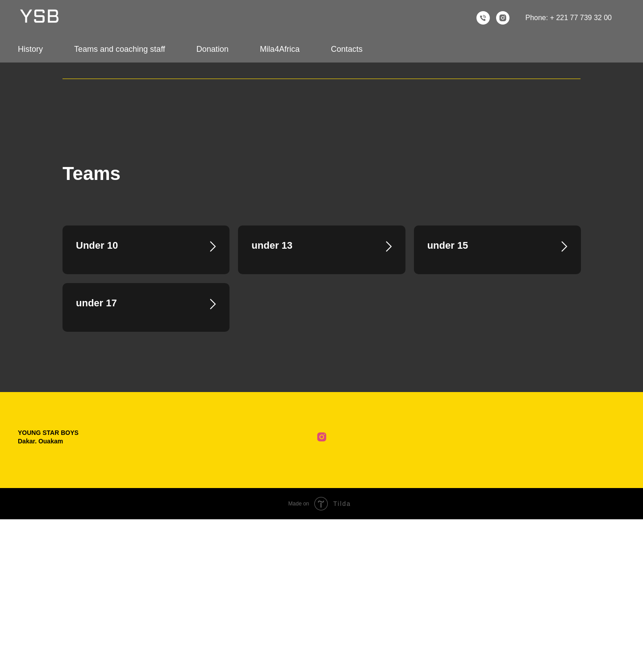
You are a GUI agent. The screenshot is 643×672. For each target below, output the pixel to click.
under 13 (272, 245)
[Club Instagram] (322, 590)
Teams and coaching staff (120, 49)
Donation (213, 49)
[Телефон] (483, 18)
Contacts (347, 49)
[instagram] (503, 18)
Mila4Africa (280, 49)
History (30, 49)
